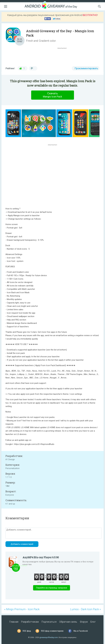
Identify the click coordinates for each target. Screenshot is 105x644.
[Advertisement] (63, 56)
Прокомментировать (86, 68)
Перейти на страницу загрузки (51, 588)
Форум (84, 622)
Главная (14, 622)
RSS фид (27, 631)
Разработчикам (30, 622)
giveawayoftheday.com (49, 637)
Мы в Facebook (81, 631)
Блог (93, 622)
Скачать (52, 95)
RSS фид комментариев (52, 631)
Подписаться (49, 622)
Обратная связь (68, 622)
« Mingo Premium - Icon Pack (22, 609)
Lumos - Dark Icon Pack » (85, 609)
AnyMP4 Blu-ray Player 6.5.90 (41, 557)
